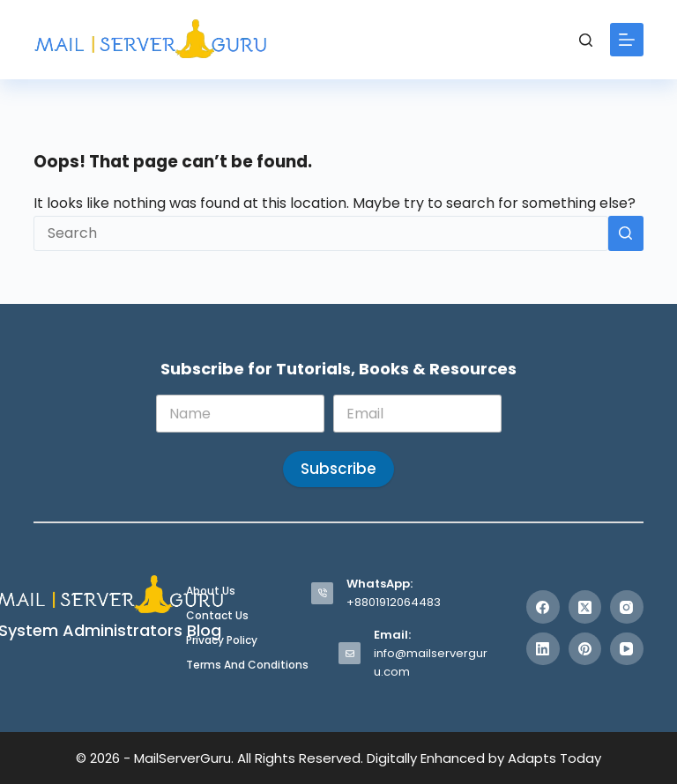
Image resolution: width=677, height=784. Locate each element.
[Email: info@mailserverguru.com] (350, 653)
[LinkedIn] (543, 649)
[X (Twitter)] (585, 607)
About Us (211, 591)
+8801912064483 (394, 602)
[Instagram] (627, 607)
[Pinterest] (585, 649)
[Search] (586, 40)
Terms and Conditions (247, 665)
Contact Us (217, 616)
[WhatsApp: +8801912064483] (322, 593)
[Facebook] (543, 607)
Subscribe (338, 469)
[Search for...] (320, 233)
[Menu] (627, 40)
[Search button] (626, 233)
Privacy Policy (222, 640)
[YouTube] (627, 649)
